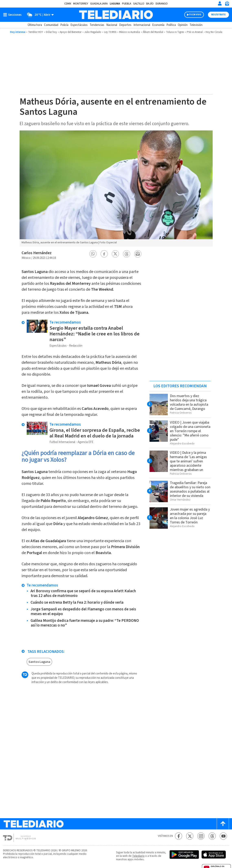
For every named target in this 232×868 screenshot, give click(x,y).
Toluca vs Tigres (175, 32)
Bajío (150, 4)
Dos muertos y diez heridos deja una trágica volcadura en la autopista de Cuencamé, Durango (189, 402)
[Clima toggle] (39, 15)
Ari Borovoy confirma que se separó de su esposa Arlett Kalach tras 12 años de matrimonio (83, 593)
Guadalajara (99, 4)
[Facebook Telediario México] (179, 836)
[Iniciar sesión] (220, 3)
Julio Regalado (93, 32)
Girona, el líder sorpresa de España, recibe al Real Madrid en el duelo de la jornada (95, 433)
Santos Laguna (39, 662)
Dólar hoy (51, 32)
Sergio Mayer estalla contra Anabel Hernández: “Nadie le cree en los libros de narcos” (95, 334)
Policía (64, 25)
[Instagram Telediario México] (201, 836)
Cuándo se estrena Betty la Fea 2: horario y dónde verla (77, 603)
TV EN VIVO (195, 15)
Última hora (35, 25)
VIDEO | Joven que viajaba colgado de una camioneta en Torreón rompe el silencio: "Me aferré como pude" (190, 431)
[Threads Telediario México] (212, 836)
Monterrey (81, 4)
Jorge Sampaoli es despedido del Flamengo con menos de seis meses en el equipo (83, 612)
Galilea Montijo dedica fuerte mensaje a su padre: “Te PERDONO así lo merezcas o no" (85, 623)
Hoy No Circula (214, 32)
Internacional (142, 25)
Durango (162, 4)
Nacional (112, 25)
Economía (158, 25)
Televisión (196, 25)
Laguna (115, 4)
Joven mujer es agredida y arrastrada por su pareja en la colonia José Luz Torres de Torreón (190, 516)
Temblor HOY (36, 32)
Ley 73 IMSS (110, 32)
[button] (93, 254)
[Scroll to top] (223, 824)
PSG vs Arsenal (195, 32)
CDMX (68, 4)
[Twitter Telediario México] (190, 836)
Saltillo (139, 4)
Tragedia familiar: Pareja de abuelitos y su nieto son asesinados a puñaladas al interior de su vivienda (190, 489)
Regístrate (218, 15)
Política (171, 25)
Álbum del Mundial (153, 32)
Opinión (183, 25)
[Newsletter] (227, 4)
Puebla (127, 4)
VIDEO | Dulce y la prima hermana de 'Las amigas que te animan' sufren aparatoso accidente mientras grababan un (188, 461)
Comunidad (51, 25)
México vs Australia (130, 32)
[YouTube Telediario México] (223, 836)
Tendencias (97, 25)
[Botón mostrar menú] (13, 15)
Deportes (125, 25)
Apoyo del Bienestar (71, 32)
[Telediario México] (116, 15)
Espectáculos (79, 25)
